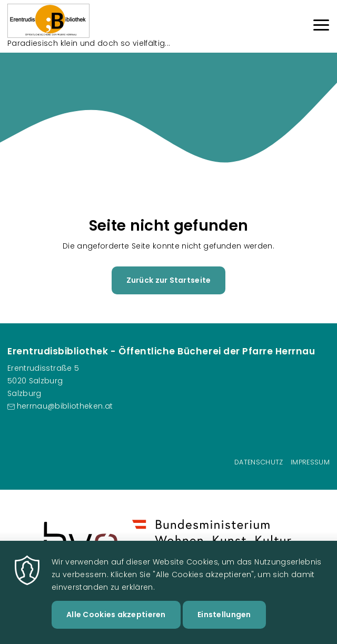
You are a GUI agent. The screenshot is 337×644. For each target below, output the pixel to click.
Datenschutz (259, 462)
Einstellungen (224, 628)
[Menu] (321, 27)
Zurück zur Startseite (169, 280)
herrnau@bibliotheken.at (65, 406)
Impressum (310, 462)
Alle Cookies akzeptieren (116, 628)
